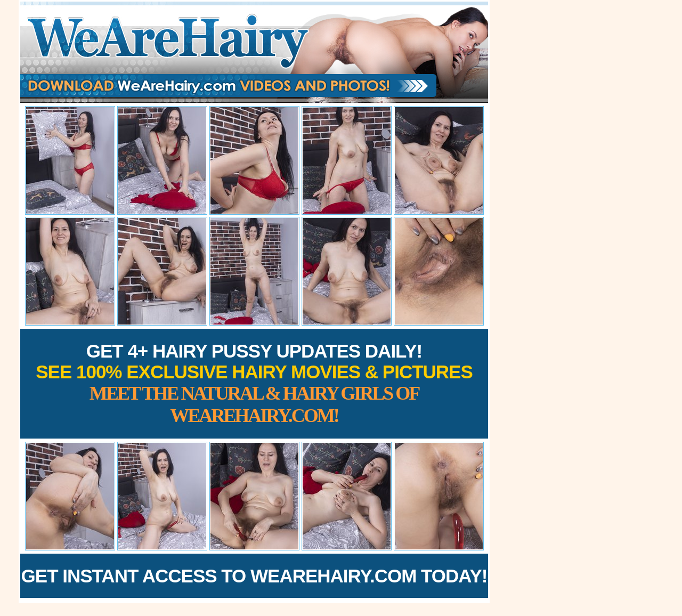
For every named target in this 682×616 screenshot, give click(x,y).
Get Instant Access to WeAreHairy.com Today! (254, 576)
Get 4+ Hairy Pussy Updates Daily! (254, 383)
